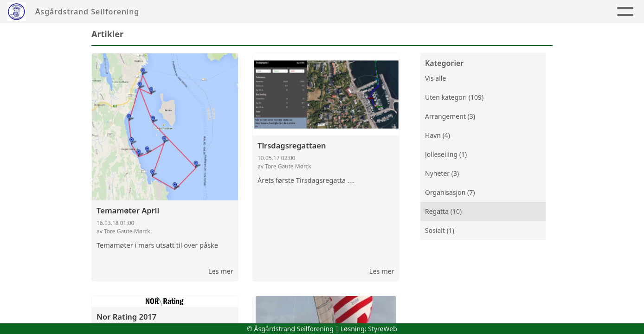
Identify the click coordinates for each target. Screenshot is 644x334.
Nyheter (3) (442, 173)
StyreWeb (383, 329)
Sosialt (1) (440, 230)
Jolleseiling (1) (446, 154)
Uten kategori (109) (454, 97)
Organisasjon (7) (450, 192)
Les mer (221, 271)
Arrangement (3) (450, 116)
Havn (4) (438, 135)
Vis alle (435, 78)
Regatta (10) (443, 211)
